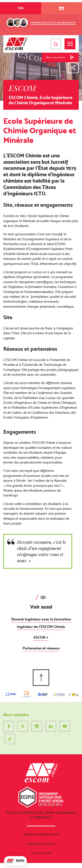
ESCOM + (41, 637)
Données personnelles (41, 834)
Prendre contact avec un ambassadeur (53, 23)
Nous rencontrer (56, 57)
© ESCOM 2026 (41, 853)
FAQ (21, 8)
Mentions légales (41, 844)
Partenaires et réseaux (41, 648)
